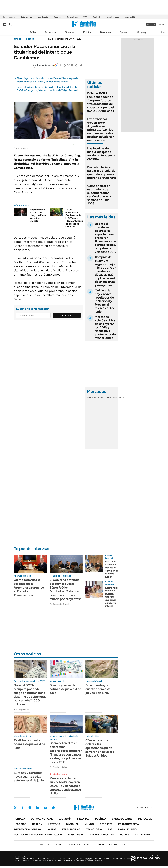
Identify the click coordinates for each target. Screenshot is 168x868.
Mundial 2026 (131, 17)
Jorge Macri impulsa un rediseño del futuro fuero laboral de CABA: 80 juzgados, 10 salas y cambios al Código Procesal (48, 89)
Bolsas (99, 397)
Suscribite (67, 315)
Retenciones (72, 17)
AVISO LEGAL (76, 835)
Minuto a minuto (60, 774)
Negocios (106, 32)
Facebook (23, 808)
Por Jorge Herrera (22, 709)
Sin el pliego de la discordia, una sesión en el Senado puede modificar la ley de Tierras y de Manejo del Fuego (47, 80)
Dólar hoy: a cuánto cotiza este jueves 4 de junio (65, 689)
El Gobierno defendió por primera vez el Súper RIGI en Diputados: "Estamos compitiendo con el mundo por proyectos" (65, 589)
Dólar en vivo (26, 17)
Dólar (33, 32)
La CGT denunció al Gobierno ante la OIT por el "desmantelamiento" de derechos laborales (77, 218)
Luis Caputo (43, 17)
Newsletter (161, 32)
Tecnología (94, 829)
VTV (85, 17)
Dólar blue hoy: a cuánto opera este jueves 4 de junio (98, 689)
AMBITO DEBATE (112, 845)
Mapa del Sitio (127, 829)
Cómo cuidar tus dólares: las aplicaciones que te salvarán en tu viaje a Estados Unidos (100, 748)
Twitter (15, 808)
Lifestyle (54, 824)
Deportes (106, 824)
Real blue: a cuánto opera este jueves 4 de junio (29, 744)
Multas (124, 835)
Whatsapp (53, 808)
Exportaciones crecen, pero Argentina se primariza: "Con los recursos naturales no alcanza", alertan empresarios (101, 130)
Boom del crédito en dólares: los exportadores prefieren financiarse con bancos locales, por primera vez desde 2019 (106, 238)
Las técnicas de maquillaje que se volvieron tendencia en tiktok (101, 154)
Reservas (58, 17)
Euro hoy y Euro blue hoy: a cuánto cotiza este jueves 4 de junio (29, 777)
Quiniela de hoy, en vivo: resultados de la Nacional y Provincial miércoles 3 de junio (105, 301)
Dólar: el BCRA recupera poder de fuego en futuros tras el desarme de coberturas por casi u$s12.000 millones (101, 102)
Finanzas (70, 32)
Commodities (109, 397)
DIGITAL (52, 845)
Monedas (91, 397)
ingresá (161, 24)
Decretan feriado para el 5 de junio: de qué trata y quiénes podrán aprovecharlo (102, 172)
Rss (110, 829)
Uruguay (142, 32)
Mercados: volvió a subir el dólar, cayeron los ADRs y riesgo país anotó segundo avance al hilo (106, 327)
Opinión (124, 32)
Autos (52, 829)
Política (87, 32)
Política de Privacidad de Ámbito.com (38, 835)
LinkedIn (37, 808)
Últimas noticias (42, 819)
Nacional (73, 824)
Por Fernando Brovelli (59, 604)
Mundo (89, 824)
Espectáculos (71, 829)
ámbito (18, 39)
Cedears (120, 397)
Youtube (45, 808)
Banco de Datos (122, 819)
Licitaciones (143, 835)
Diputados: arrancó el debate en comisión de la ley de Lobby (112, 569)
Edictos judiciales (102, 835)
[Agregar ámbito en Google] (46, 65)
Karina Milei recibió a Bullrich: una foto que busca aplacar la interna (112, 597)
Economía (50, 32)
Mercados (145, 819)
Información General (28, 829)
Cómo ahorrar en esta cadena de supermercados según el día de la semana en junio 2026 (99, 195)
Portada (19, 819)
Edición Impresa (129, 824)
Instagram (30, 808)
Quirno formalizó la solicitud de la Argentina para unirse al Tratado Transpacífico (29, 588)
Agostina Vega (113, 17)
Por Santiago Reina (58, 767)
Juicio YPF (97, 17)
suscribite (151, 24)
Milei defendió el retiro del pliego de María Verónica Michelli (38, 215)
